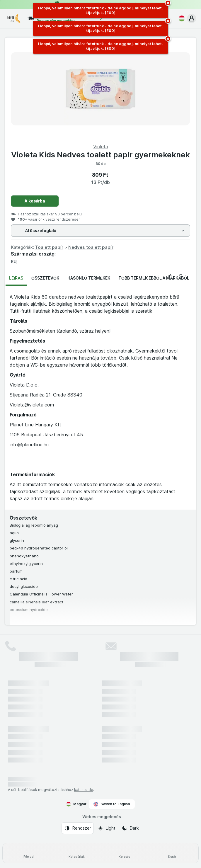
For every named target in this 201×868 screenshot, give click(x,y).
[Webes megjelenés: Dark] (130, 828)
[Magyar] (180, 18)
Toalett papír (49, 247)
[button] (192, 18)
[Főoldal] (29, 853)
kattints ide (84, 790)
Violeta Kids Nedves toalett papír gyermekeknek (100, 155)
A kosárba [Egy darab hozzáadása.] (35, 201)
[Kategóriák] (77, 853)
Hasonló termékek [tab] (89, 278)
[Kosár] (172, 853)
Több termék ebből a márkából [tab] (154, 278)
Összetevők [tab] (45, 278)
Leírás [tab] (16, 278)
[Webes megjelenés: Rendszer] (78, 828)
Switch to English (112, 804)
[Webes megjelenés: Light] (106, 828)
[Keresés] (124, 853)
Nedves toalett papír (91, 247)
